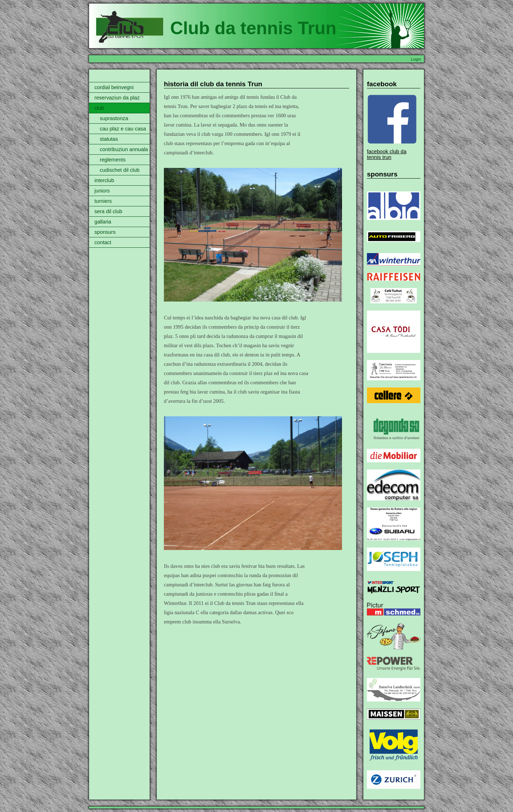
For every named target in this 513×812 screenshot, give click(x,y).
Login (416, 59)
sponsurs (105, 232)
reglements (113, 160)
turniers (103, 201)
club (99, 108)
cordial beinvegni (114, 87)
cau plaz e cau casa (123, 129)
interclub (104, 180)
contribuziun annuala (124, 149)
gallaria (103, 222)
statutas (109, 139)
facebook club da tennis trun (387, 154)
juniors (102, 191)
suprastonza (114, 118)
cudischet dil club (120, 170)
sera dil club (108, 211)
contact (103, 242)
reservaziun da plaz (117, 98)
